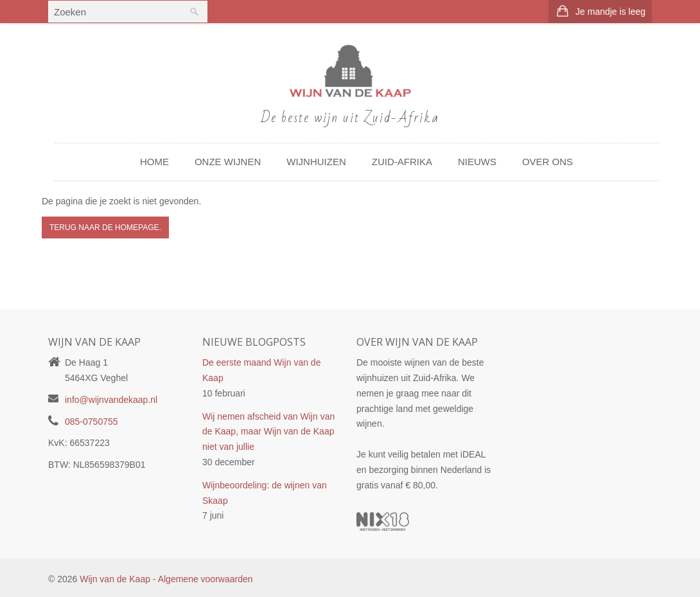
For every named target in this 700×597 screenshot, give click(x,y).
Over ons (547, 162)
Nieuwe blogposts (254, 342)
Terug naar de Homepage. (105, 227)
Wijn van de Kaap (115, 579)
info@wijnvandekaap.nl (111, 400)
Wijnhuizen (316, 162)
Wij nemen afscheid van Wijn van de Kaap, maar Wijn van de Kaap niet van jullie (268, 432)
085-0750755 (92, 422)
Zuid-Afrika (402, 162)
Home (154, 162)
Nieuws (477, 162)
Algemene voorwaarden (206, 579)
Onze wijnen (228, 162)
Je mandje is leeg (610, 12)
